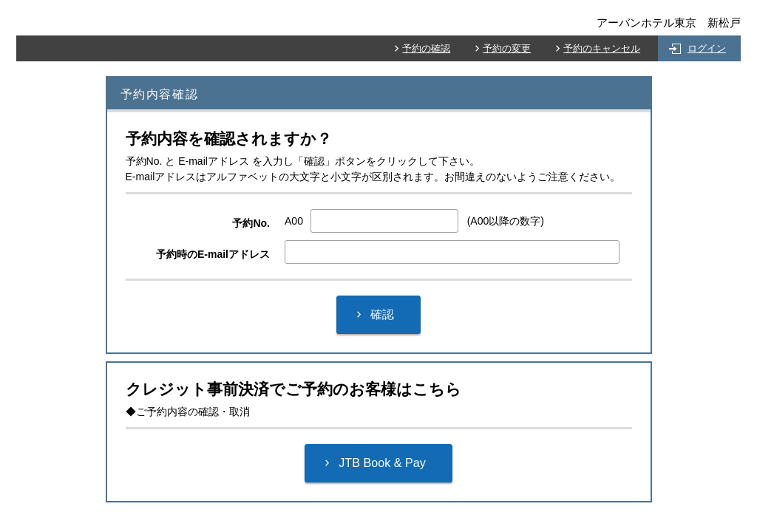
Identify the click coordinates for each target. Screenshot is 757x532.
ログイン (707, 48)
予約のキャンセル (602, 48)
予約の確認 (426, 48)
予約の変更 (507, 48)
